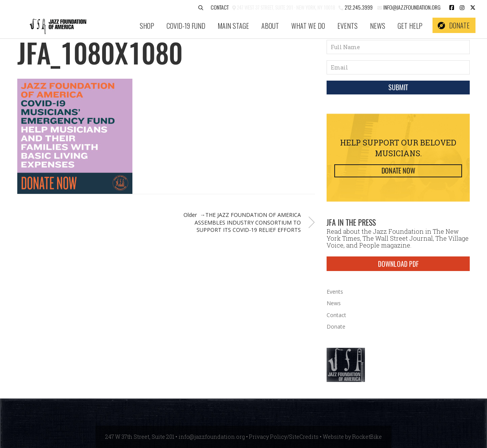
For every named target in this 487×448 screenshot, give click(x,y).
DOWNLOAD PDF (398, 264)
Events (348, 26)
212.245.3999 (359, 7)
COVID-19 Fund (186, 26)
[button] (201, 8)
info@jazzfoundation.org (411, 7)
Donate (459, 25)
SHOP (147, 26)
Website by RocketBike (352, 437)
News (378, 26)
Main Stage (233, 26)
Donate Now (398, 171)
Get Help (410, 26)
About (270, 26)
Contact (220, 7)
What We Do (308, 26)
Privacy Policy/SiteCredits (284, 437)
